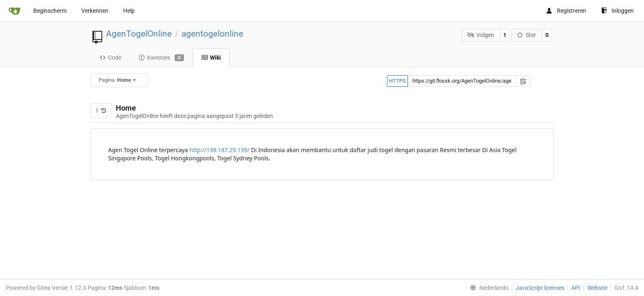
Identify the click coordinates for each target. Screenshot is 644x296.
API (576, 288)
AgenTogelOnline (139, 34)
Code (110, 58)
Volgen (481, 35)
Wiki (211, 58)
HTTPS (397, 81)
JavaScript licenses (540, 288)
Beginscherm (50, 11)
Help (129, 11)
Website (597, 288)
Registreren (566, 11)
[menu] (488, 288)
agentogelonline (212, 34)
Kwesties (161, 58)
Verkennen (95, 11)
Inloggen (618, 11)
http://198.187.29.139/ (219, 150)
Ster (527, 35)
